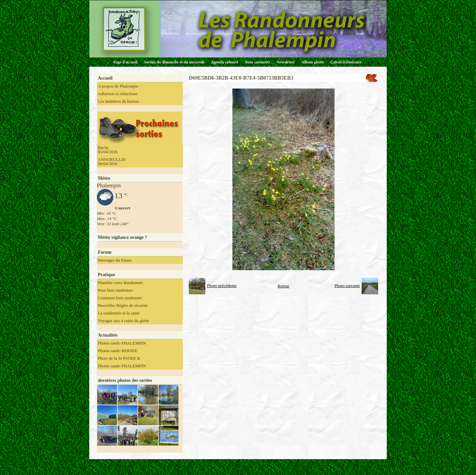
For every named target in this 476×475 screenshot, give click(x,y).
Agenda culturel (224, 62)
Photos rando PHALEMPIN (122, 343)
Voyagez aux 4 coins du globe (123, 321)
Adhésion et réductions (118, 94)
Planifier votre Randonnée (120, 283)
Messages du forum (115, 260)
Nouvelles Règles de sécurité (123, 305)
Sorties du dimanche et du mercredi (174, 62)
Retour (283, 286)
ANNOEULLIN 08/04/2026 (112, 162)
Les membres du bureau (119, 101)
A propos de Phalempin (118, 86)
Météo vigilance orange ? (122, 237)
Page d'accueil (125, 62)
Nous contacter (257, 62)
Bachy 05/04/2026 (108, 150)
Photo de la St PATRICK (119, 358)
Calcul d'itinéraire (346, 62)
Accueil (105, 78)
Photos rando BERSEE (118, 351)
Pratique (106, 275)
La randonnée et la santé (119, 313)
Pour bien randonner (115, 290)
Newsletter (286, 62)
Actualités (108, 335)
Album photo (313, 62)
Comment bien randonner (120, 298)
